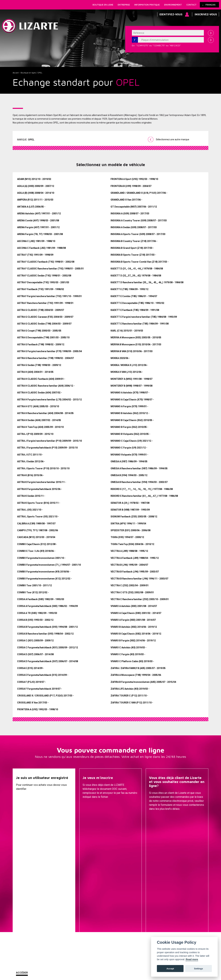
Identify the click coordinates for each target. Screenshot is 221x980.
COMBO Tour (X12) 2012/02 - (33, 592)
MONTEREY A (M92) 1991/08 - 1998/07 (131, 379)
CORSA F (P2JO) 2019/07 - (31, 682)
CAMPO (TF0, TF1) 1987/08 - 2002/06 (38, 530)
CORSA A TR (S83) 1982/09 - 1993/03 (37, 613)
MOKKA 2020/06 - (120, 358)
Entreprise (124, 5)
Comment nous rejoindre (96, 963)
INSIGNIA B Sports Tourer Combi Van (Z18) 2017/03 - (140, 262)
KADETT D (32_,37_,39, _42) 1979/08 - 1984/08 (136, 276)
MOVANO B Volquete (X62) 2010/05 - (130, 434)
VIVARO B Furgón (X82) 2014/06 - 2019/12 (133, 641)
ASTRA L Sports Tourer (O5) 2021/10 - (38, 517)
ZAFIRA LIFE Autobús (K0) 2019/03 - (130, 689)
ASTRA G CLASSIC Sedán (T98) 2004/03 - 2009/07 (44, 324)
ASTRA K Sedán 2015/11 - (31, 496)
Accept (170, 969)
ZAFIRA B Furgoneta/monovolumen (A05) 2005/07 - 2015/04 (143, 682)
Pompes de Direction (142, 896)
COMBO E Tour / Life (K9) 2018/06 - (36, 551)
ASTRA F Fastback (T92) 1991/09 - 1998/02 (41, 289)
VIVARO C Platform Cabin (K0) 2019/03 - (132, 661)
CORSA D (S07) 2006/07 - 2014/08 (35, 654)
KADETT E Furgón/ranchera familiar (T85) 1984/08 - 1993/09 (144, 317)
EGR (142, 926)
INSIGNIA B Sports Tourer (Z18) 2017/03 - (133, 255)
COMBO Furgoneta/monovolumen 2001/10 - (41, 558)
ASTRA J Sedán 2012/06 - (31, 461)
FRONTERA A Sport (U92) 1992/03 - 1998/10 (134, 179)
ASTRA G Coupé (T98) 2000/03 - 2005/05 (39, 331)
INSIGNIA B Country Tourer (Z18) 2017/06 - (134, 241)
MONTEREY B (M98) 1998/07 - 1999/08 (131, 386)
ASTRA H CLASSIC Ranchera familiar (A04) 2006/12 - (46, 386)
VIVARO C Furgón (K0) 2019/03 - (128, 654)
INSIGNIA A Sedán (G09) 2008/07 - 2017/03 (134, 227)
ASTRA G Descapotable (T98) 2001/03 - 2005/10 (43, 337)
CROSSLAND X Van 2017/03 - (33, 703)
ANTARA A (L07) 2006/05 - (31, 207)
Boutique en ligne (103, 5)
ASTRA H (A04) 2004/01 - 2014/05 (35, 372)
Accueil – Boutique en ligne (24, 73)
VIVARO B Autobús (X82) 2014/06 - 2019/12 (134, 627)
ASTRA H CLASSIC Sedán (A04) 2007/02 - (40, 393)
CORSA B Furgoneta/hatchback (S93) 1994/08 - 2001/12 (47, 627)
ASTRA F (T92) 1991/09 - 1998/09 (35, 255)
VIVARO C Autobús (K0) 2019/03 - (128, 648)
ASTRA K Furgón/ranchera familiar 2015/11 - (42, 482)
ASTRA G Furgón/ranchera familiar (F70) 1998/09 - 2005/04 (49, 351)
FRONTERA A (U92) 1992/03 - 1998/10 (38, 709)
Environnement (173, 5)
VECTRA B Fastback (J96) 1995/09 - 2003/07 (135, 572)
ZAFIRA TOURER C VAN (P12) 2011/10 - (132, 703)
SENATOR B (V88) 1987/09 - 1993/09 (130, 510)
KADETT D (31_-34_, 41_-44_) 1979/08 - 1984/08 (137, 269)
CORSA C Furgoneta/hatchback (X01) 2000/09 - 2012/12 (48, 648)
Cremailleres (142, 891)
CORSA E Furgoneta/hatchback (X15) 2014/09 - (43, 675)
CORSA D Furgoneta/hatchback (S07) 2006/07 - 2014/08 (48, 661)
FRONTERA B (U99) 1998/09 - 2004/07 (131, 186)
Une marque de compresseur (71, 896)
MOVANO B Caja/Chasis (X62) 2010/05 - (132, 420)
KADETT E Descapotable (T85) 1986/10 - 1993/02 (137, 303)
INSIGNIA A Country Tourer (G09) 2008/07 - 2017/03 (139, 220)
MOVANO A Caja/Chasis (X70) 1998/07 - (132, 400)
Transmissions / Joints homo (142, 906)
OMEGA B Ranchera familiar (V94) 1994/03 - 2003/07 (139, 482)
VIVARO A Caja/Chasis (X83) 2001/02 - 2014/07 (136, 613)
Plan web (131, 963)
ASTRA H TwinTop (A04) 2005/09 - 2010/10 (40, 427)
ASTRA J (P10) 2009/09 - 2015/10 (35, 434)
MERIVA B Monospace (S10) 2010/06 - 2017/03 (136, 344)
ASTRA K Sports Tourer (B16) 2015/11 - (39, 503)
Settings (199, 969)
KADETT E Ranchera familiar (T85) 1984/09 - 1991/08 (140, 324)
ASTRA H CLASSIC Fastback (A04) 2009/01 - (41, 379)
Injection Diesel (142, 911)
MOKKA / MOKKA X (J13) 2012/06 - (129, 365)
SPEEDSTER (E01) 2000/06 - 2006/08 (130, 530)
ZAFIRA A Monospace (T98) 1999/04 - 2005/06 (136, 675)
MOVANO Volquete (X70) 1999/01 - (129, 455)
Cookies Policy (46, 963)
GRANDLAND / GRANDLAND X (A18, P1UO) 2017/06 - (139, 193)
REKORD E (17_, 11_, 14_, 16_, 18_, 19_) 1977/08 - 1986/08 (142, 489)
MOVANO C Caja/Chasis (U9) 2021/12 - (132, 441)
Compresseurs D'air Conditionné (142, 921)
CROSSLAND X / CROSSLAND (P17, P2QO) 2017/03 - (45, 696)
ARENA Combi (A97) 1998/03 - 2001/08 (38, 220)
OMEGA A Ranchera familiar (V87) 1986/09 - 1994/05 (139, 468)
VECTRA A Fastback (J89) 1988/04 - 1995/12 (135, 558)
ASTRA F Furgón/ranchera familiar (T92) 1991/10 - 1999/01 (49, 296)
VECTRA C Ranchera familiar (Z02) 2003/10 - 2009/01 (140, 599)
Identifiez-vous (171, 14)
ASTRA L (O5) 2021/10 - (30, 510)
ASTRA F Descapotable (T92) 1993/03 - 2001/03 (43, 282)
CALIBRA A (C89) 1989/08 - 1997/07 (36, 524)
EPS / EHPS (142, 901)
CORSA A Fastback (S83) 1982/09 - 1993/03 (41, 599)
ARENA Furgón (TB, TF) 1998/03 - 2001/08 (40, 234)
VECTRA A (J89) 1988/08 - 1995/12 (129, 551)
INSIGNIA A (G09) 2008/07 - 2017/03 (130, 214)
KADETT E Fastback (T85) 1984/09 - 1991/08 (135, 310)
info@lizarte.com (65, 971)
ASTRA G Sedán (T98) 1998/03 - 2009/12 (39, 365)
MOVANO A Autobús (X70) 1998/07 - (130, 393)
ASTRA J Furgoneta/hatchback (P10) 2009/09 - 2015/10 (47, 448)
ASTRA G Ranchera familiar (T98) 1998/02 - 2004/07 (45, 358)
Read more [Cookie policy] (192, 959)
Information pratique (147, 5)
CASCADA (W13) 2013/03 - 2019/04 (36, 537)
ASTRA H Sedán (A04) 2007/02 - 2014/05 (39, 420)
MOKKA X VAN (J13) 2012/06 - (127, 372)
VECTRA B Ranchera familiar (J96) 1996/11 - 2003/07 (139, 579)
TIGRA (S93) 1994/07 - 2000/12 (127, 537)
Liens (32, 963)
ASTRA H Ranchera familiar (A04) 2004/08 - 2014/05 (45, 413)
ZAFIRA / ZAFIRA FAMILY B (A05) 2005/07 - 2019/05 (138, 668)
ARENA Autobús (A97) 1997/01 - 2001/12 (39, 214)
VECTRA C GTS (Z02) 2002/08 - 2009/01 (132, 592)
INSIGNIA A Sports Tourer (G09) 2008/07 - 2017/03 (138, 234)
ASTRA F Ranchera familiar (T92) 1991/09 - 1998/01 (45, 303)
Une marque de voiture (71, 891)
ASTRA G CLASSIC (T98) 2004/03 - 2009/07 (41, 310)
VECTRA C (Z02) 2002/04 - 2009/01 (130, 585)
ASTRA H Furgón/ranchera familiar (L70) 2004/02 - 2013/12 (49, 400)
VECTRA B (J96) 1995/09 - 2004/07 (129, 565)
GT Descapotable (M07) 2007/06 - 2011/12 (134, 207)
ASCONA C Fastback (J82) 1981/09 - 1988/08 (41, 248)
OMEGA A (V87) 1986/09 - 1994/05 (129, 461)
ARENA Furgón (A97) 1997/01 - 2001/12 (38, 227)
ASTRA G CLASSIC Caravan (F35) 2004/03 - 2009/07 (45, 317)
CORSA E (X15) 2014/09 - (31, 668)
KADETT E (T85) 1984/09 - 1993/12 (129, 289)
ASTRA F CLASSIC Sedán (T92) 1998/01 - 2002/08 (44, 276)
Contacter (157, 817)
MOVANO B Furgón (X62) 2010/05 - (129, 427)
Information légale (68, 963)
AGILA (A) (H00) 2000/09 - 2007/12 (36, 186)
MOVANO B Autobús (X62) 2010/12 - (130, 413)
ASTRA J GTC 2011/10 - (30, 455)
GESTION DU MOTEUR (142, 916)
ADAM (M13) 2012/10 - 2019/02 (34, 179)
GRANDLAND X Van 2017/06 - (126, 200)
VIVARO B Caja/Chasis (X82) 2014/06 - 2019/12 (136, 634)
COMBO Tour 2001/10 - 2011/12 (34, 585)
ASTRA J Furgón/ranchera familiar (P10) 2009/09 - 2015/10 (49, 441)
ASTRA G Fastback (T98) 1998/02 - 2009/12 (41, 344)
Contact (191, 5)
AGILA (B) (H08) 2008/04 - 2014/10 (36, 193)
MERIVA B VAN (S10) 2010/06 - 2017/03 (132, 351)
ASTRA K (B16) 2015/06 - (31, 475)
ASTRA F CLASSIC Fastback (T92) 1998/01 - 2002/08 (46, 262)
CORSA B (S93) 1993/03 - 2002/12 (35, 620)
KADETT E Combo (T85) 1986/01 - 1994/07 (134, 296)
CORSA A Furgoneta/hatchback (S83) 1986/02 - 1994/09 (47, 606)
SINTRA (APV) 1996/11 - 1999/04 (128, 524)
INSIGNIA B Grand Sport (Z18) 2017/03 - (132, 248)
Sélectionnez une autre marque (173, 139)
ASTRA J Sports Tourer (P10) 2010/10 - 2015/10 (43, 468)
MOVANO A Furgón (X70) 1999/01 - (129, 406)
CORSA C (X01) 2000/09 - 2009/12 (35, 641)
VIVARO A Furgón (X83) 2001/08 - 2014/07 (133, 620)
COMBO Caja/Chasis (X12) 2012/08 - (37, 544)
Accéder (22, 817)
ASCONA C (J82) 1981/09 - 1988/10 (36, 241)
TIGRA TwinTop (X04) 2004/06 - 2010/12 (132, 544)
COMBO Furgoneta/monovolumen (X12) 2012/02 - (44, 579)
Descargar (90, 817)
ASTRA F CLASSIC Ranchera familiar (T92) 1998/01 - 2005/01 (50, 269)
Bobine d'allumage (142, 931)
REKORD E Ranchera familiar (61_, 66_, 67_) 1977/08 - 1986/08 (144, 496)
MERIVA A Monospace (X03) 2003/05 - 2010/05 (136, 337)
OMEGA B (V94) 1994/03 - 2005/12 (129, 475)
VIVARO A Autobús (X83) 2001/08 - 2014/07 (134, 606)
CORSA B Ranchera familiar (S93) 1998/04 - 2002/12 (45, 634)
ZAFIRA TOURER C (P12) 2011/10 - (129, 696)
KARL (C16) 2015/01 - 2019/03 (127, 331)
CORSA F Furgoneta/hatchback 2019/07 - (40, 689)
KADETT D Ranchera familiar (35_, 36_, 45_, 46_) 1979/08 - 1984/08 (147, 282)
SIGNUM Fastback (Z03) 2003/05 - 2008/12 (134, 517)
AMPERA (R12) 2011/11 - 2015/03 (35, 200)
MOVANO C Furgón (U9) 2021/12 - (129, 448)
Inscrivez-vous (206, 14)
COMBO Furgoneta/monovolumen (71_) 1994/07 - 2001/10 (49, 565)
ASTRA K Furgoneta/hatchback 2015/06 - (40, 489)
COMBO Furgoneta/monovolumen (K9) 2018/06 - (44, 572)
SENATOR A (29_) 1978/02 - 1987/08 (130, 503)
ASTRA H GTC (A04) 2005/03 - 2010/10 (38, 406)
